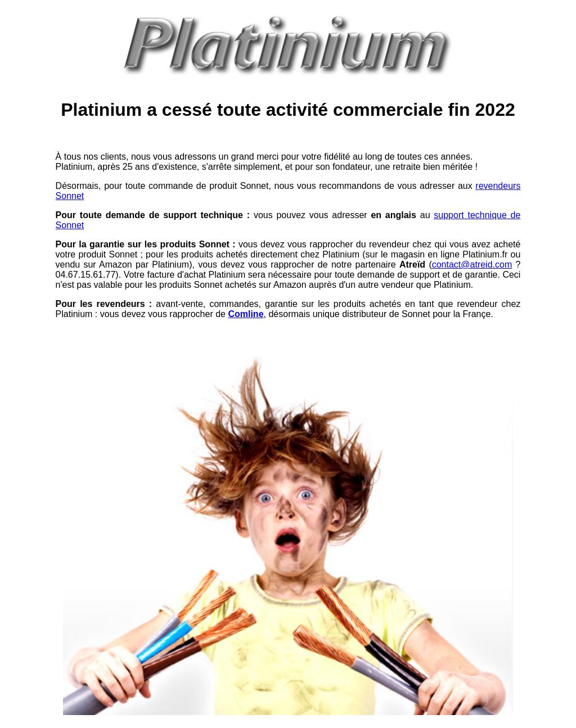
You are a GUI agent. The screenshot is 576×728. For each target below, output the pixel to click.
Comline (246, 314)
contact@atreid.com (472, 264)
